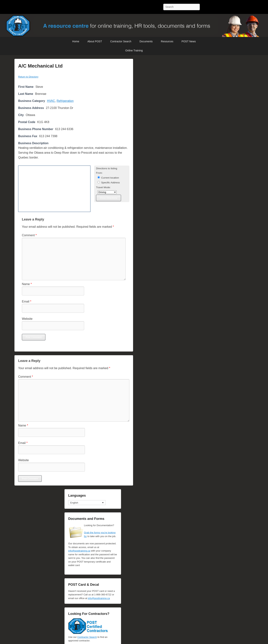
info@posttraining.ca (79, 551)
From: (99, 173)
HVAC (51, 101)
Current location (108, 178)
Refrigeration (65, 101)
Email (27, 301)
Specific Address (109, 182)
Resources (167, 41)
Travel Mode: (103, 187)
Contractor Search (121, 41)
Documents (146, 41)
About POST (95, 41)
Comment (29, 235)
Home (76, 41)
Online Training (134, 50)
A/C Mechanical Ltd (40, 66)
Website (27, 319)
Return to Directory (28, 77)
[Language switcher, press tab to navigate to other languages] (87, 503)
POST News (189, 41)
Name (27, 284)
